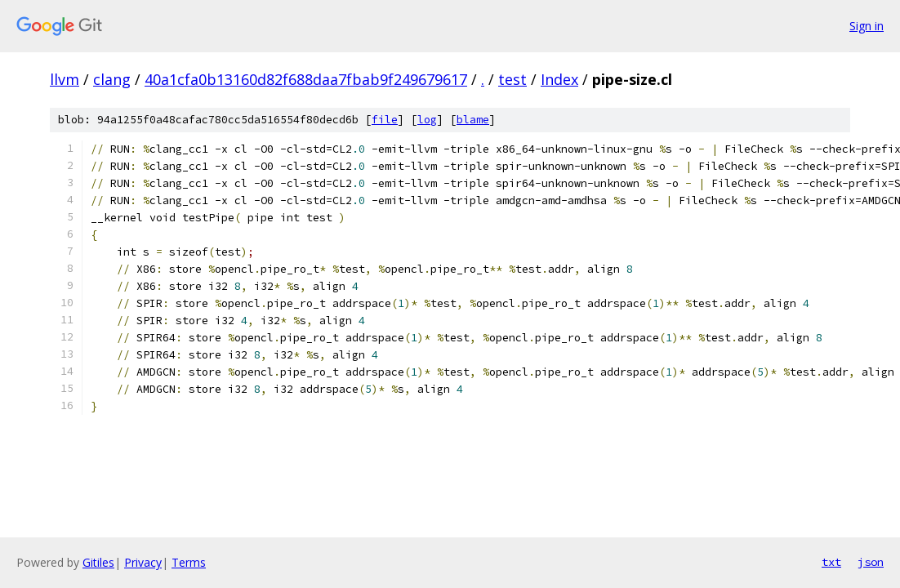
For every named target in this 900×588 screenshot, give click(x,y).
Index (559, 79)
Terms (189, 562)
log (427, 120)
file (385, 120)
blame (473, 120)
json (871, 562)
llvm (65, 79)
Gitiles (98, 562)
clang (112, 79)
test (512, 79)
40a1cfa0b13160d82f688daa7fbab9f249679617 (306, 79)
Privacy (143, 562)
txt (831, 562)
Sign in (867, 26)
